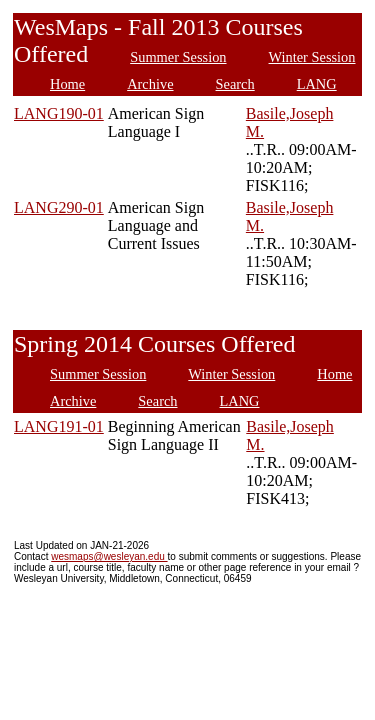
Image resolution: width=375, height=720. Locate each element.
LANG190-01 (59, 113)
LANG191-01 (59, 426)
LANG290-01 (59, 207)
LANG (317, 84)
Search (235, 84)
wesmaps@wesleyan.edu (109, 556)
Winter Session (312, 57)
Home (67, 84)
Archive (150, 84)
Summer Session (178, 57)
